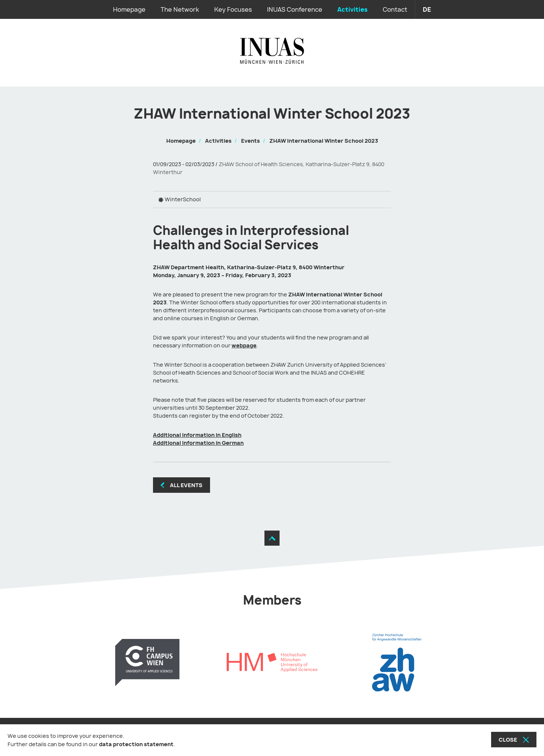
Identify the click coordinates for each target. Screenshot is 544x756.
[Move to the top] (272, 538)
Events (250, 141)
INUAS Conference (295, 9)
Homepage (129, 9)
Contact (395, 9)
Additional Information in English (197, 435)
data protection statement (136, 744)
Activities (352, 9)
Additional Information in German (198, 443)
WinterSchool (183, 199)
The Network (180, 9)
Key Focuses (233, 9)
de (427, 9)
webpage (244, 345)
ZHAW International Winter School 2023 (324, 141)
